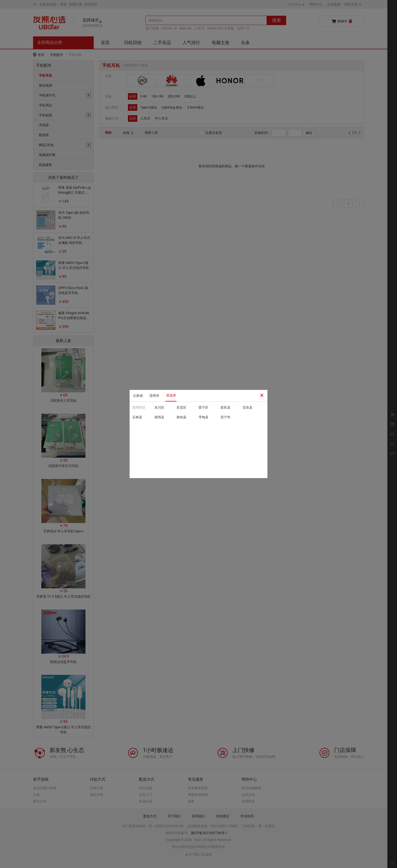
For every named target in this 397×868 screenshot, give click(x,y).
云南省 (138, 396)
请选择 (171, 395)
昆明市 (154, 396)
